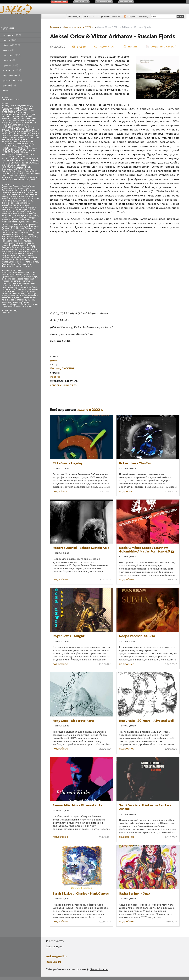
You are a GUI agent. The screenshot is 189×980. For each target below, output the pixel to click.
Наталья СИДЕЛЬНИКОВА (14, 157)
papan (5, 106)
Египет (34, 258)
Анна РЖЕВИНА (20, 121)
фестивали (12, 81)
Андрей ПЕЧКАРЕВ (22, 119)
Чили (11, 245)
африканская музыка (12, 275)
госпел (25, 281)
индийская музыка (18, 285)
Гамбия (5, 258)
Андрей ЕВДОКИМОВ (13, 116)
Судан (15, 235)
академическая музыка (24, 273)
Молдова (26, 222)
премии (10, 65)
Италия (25, 209)
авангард (7, 273)
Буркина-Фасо (26, 256)
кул (36, 277)
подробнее (60, 491)
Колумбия (31, 213)
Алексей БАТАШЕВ (19, 110)
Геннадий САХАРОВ (22, 131)
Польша (20, 228)
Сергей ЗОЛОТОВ (11, 165)
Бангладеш (20, 190)
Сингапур (24, 232)
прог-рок (7, 291)
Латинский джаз (15, 279)
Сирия (13, 264)
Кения (36, 249)
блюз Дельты (16, 277)
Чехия (5, 245)
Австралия (7, 186)
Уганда (29, 239)
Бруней (15, 256)
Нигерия (6, 224)
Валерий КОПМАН (25, 127)
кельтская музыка (30, 289)
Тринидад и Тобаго (21, 237)
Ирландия (31, 207)
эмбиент (23, 304)
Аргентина (14, 188)
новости (89, 16)
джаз (11, 99)
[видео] (79, 46)
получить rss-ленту (136, 16)
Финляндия (7, 243)
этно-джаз (27, 306)
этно (17, 99)
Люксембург (29, 218)
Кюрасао (12, 251)
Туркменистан (9, 239)
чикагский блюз (10, 304)
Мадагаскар (24, 251)
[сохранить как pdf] (161, 46)
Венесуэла (7, 197)
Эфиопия (25, 247)
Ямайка (5, 249)
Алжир (5, 188)
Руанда (6, 264)
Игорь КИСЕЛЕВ (9, 180)
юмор (6, 91)
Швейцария (20, 245)
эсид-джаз (33, 304)
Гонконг (6, 201)
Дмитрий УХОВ (27, 135)
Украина (18, 241)
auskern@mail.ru (56, 956)
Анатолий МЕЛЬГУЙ (26, 114)
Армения (25, 188)
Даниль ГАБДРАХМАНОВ (27, 177)
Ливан (13, 218)
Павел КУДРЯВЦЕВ (11, 163)
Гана (20, 199)
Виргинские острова (23, 197)
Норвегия (24, 226)
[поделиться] (105, 46)
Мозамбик (15, 262)
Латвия (5, 218)
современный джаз (11, 306)
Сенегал (6, 232)
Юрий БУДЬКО (9, 173)
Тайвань (6, 237)
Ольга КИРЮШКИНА (12, 161)
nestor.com (59, 2)
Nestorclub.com (99, 969)
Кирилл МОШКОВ (19, 140)
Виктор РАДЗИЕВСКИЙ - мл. (15, 129)
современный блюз (18, 296)
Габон (14, 199)
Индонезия (7, 207)
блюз (4, 99)
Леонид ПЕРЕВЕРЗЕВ (12, 146)
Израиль (17, 205)
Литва (20, 218)
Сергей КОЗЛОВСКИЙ (15, 166)
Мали (27, 220)
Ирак (16, 207)
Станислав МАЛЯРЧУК (12, 169)
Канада (15, 213)
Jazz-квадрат (20, 13)
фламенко (21, 300)
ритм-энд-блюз (9, 294)
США (22, 235)
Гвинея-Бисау (23, 258)
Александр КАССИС (11, 108)
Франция (18, 243)
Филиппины (18, 266)
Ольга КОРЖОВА (30, 161)
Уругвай (27, 241)
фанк (13, 300)
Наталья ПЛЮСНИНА (24, 154)
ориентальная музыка (13, 287)
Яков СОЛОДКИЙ (27, 180)
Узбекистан (7, 241)
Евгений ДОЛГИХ (25, 137)
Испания (17, 209)
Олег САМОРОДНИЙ (28, 159)
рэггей (21, 294)
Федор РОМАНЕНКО (27, 171)
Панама (6, 228)
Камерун (6, 213)
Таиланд (29, 235)
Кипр (4, 251)
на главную (74, 16)
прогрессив (30, 291)
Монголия (27, 262)
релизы (10, 60)
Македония (8, 220)
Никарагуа (30, 224)
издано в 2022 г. (84, 27)
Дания (29, 201)
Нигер (35, 262)
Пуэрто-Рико (8, 230)
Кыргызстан (33, 216)
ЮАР (33, 247)
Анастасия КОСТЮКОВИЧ (14, 113)
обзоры (11, 45)
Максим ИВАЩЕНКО (19, 148)
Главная (55, 27)
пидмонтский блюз (11, 289)
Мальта (35, 251)
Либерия (26, 260)
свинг (28, 294)
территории (13, 75)
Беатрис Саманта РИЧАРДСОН (15, 126)
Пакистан (34, 226)
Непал (35, 222)
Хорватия (29, 243)
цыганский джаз (21, 302)
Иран (23, 207)
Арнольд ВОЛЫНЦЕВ (22, 123)
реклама (6, 313)
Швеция (30, 245)
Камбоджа (25, 211)
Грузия (22, 201)
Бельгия (6, 192)
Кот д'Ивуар (15, 260)
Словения (7, 235)
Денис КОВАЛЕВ (21, 133)
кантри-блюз (31, 287)
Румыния (28, 230)
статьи (10, 40)
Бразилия (32, 192)
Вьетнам (6, 199)
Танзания (7, 266)
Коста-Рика (14, 216)
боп (4, 279)
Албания (18, 253)
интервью (12, 35)
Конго (5, 260)
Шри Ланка (7, 253)
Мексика (16, 222)
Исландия (7, 209)
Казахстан (14, 211)
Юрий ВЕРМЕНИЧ (26, 173)
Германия (34, 199)
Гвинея (13, 258)
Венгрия (33, 195)
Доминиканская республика (16, 203)
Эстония (16, 247)
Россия (19, 230)
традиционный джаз (19, 298)
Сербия (14, 232)
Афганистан (8, 190)
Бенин (13, 192)
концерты (12, 70)
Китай (23, 213)
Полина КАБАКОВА (30, 163)
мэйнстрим (15, 281)
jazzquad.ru (53, 962)
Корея (5, 216)
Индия (25, 205)
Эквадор (6, 247)
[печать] (131, 46)
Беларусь (31, 190)
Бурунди (6, 195)
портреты (12, 55)
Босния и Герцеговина (21, 249)
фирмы (9, 86)
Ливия (35, 260)
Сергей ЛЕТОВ (23, 167)
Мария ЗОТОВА (19, 150)
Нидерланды (17, 224)
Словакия (34, 232)
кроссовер (18, 291)
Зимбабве (7, 205)
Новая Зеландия (10, 226)
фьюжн (31, 300)
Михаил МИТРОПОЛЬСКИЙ (18, 151)
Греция (14, 201)
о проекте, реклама (109, 16)
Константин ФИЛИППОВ (13, 142)
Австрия (17, 186)
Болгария (22, 192)
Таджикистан (24, 264)
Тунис (35, 237)
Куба (23, 216)
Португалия (31, 228)
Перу (13, 228)
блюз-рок (28, 277)
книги (8, 50)
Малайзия (19, 220)
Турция (20, 239)
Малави (6, 262)
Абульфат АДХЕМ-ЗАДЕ (21, 106)
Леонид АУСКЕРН (25, 144)
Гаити (26, 199)
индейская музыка (20, 283)
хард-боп (7, 302)
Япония (28, 266)
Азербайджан (29, 186)
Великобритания (20, 195)
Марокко (6, 222)
